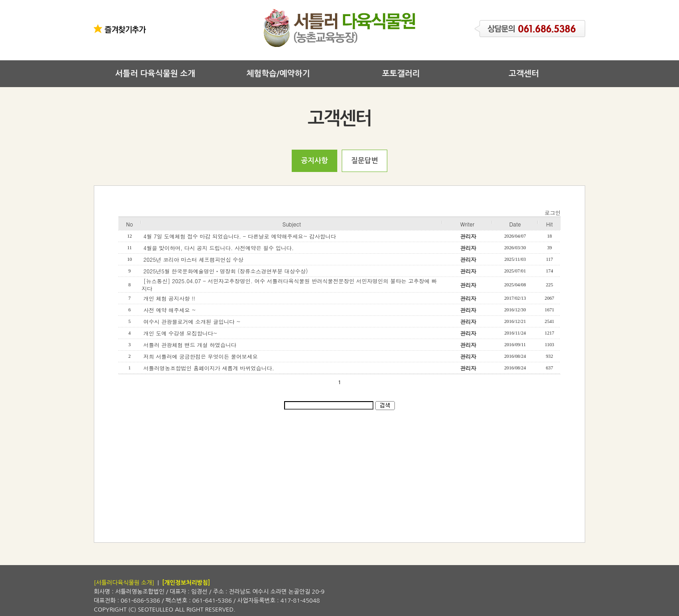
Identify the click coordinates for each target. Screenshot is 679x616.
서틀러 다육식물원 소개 (155, 74)
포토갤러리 (401, 74)
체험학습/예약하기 (278, 74)
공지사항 (314, 161)
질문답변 (365, 161)
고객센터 (524, 74)
